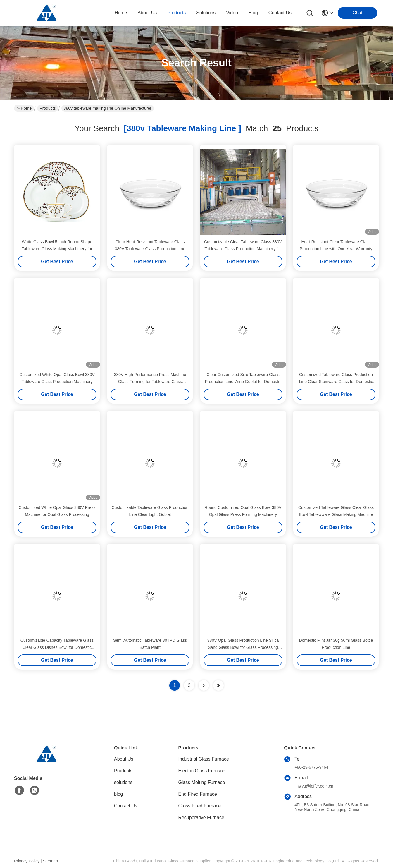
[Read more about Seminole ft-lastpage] (218, 685)
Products (48, 108)
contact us (280, 13)
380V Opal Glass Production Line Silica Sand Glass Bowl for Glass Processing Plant (243, 647)
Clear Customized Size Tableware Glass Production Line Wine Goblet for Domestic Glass (243, 382)
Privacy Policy (27, 861)
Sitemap (50, 861)
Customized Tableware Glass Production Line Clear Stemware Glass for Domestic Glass (336, 382)
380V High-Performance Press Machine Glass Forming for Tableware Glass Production (150, 382)
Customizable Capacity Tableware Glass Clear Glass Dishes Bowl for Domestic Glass (57, 647)
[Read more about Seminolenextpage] (204, 685)
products (176, 13)
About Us (124, 759)
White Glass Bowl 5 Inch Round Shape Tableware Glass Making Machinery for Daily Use (57, 249)
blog (253, 13)
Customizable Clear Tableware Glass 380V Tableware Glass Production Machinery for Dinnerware (243, 249)
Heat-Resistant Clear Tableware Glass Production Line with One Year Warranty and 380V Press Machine (336, 249)
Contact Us (126, 806)
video (232, 13)
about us (147, 13)
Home (121, 13)
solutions (206, 13)
